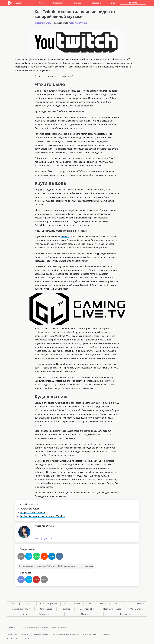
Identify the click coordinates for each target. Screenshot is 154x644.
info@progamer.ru (63, 627)
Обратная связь (12, 634)
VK (60, 556)
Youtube (36, 580)
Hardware (77, 3)
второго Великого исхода (80, 244)
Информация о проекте (40, 634)
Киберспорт (58, 3)
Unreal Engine (136, 609)
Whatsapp (36, 556)
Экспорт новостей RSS (91, 634)
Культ (113, 3)
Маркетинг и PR (87, 609)
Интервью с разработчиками (36, 614)
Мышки (84, 614)
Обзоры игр (15, 604)
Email (21, 556)
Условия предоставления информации (66, 634)
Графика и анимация (21, 609)
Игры (41, 3)
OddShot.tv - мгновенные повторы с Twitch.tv (42, 516)
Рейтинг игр (107, 634)
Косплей (102, 604)
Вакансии (25, 634)
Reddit (44, 556)
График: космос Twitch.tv (32, 513)
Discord (21, 580)
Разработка (96, 3)
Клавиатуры (126, 614)
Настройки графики (48, 604)
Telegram (52, 556)
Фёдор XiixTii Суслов (78, 23)
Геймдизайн (118, 604)
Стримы (76, 604)
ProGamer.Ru (13, 627)
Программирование (112, 609)
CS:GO (30, 604)
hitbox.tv (65, 237)
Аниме (89, 604)
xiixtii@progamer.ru (43, 539)
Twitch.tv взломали (29, 509)
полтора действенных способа (60, 381)
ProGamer (15, 3)
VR (65, 604)
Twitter (29, 556)
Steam (44, 580)
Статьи (49, 23)
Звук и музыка (46, 609)
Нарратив (66, 609)
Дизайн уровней (137, 604)
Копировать (88, 565)
